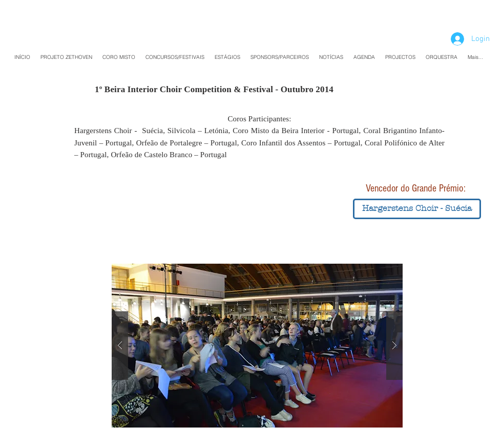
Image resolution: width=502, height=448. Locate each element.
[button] (417, 209)
